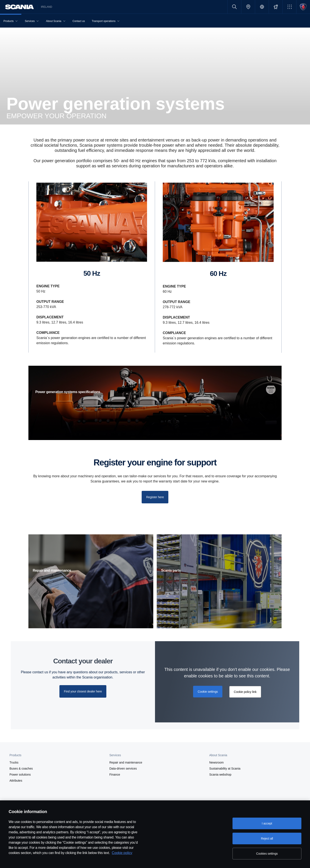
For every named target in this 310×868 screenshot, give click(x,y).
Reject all (267, 838)
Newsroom (216, 762)
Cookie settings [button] (208, 692)
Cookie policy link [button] (245, 692)
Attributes (16, 781)
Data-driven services (123, 768)
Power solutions (20, 775)
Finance (115, 775)
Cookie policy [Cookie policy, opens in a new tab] (122, 853)
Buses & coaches (21, 768)
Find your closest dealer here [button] (83, 691)
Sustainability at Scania (225, 768)
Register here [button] (155, 497)
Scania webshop (220, 775)
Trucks (14, 762)
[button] (289, 7)
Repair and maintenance (126, 762)
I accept (267, 823)
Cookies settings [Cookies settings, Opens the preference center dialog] (267, 854)
